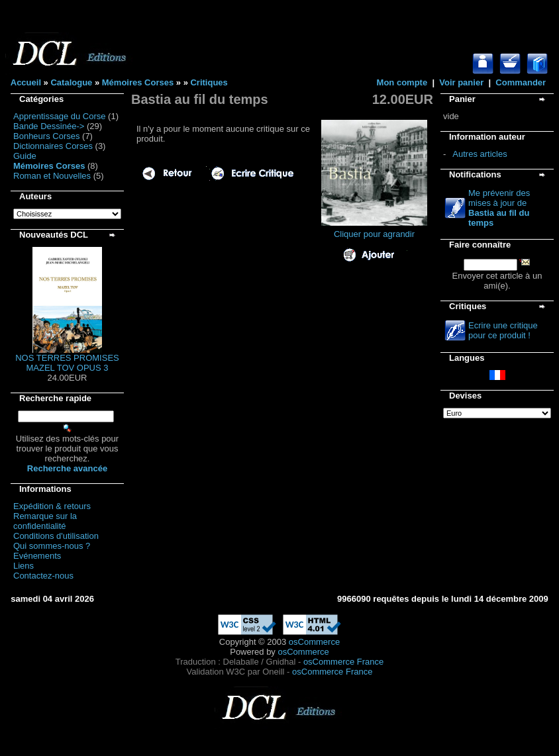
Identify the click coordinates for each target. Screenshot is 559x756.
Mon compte (402, 82)
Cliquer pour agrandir (374, 230)
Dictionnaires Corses (53, 146)
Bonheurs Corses (46, 136)
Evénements (37, 556)
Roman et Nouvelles (52, 176)
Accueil (26, 82)
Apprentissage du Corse (59, 116)
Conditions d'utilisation (56, 536)
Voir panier (461, 82)
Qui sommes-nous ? (52, 546)
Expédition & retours (52, 506)
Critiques (209, 82)
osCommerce (314, 642)
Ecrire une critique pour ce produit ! (503, 330)
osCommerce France (343, 662)
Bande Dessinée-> (49, 126)
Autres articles (480, 154)
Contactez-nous (43, 576)
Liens (24, 566)
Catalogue (71, 82)
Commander (521, 82)
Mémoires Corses (138, 82)
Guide (25, 156)
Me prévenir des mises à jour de (499, 208)
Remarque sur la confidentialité (45, 521)
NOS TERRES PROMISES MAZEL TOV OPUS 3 (67, 363)
